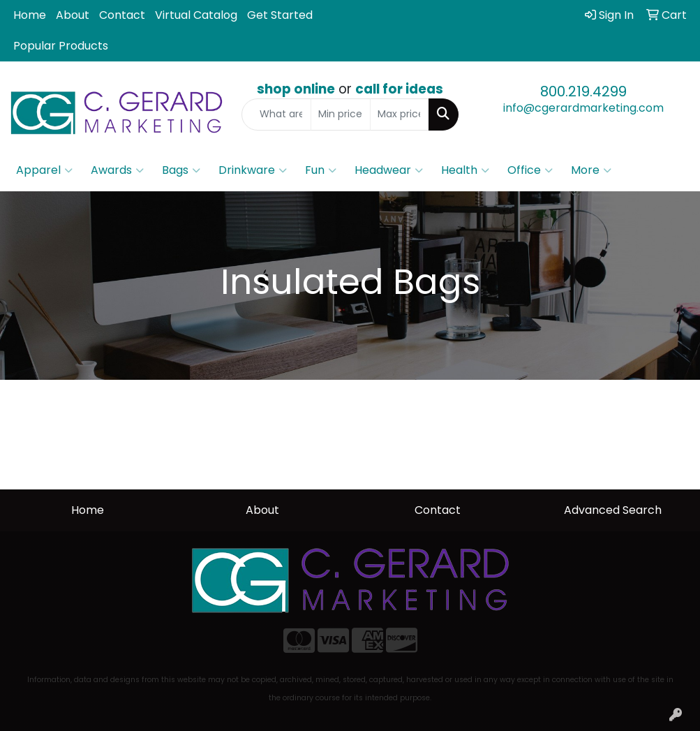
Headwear (389, 170)
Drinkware (253, 170)
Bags (181, 170)
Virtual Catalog (196, 15)
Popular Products (61, 46)
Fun (321, 170)
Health (465, 170)
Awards (117, 170)
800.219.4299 (583, 91)
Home (30, 15)
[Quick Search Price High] (400, 115)
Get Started (280, 15)
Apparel (44, 170)
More (591, 170)
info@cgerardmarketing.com (583, 108)
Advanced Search (613, 510)
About (73, 15)
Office (530, 170)
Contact (122, 15)
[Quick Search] (276, 115)
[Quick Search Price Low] (340, 115)
